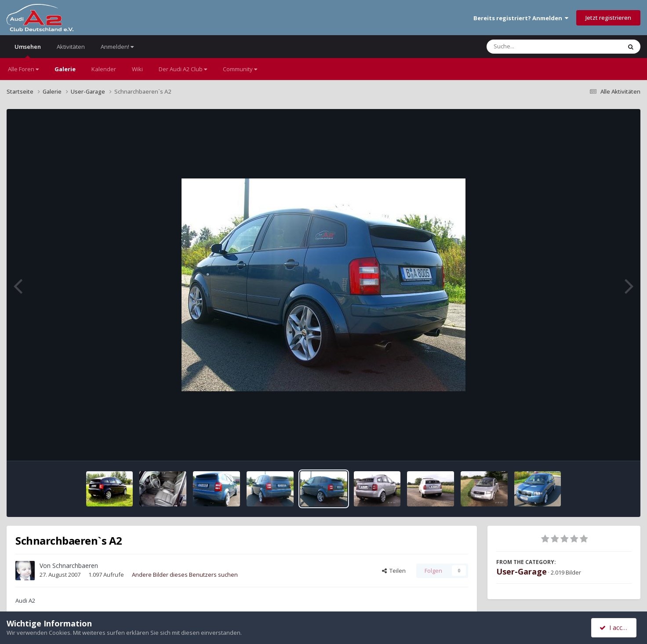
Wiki (137, 69)
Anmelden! (117, 47)
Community (240, 69)
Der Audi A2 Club (183, 69)
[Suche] (536, 47)
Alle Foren (23, 69)
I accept (615, 628)
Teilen (394, 571)
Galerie (65, 69)
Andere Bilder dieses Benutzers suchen (185, 575)
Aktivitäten (71, 47)
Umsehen (28, 50)
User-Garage (522, 571)
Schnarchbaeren (75, 566)
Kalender (104, 69)
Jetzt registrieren (608, 18)
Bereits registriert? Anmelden (521, 18)
